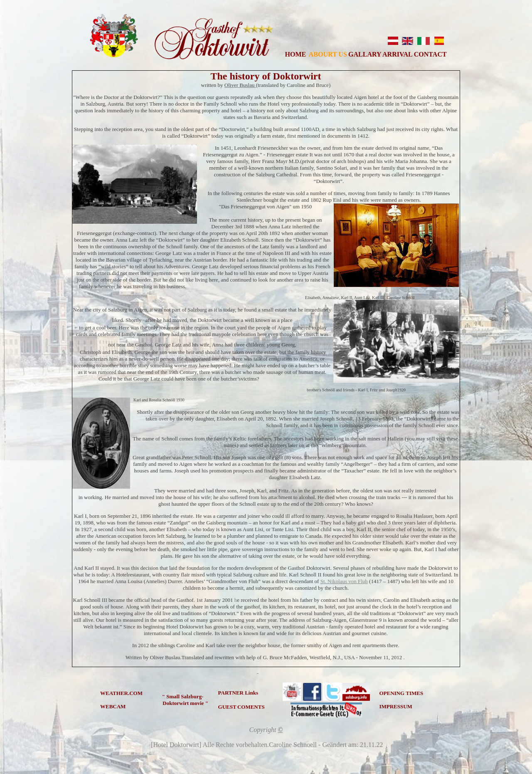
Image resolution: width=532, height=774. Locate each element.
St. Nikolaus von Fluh (344, 581)
